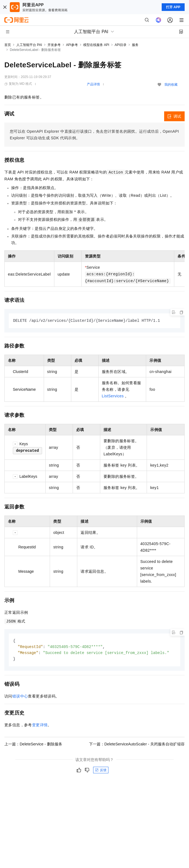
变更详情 (40, 726)
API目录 (121, 45)
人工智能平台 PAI (29, 45)
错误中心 (20, 698)
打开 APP (173, 7)
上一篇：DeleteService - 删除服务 (33, 745)
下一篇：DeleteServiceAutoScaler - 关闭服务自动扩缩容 (137, 745)
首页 (8, 45)
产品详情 (93, 84)
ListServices (113, 396)
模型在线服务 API (96, 45)
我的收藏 (171, 85)
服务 (135, 45)
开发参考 (54, 45)
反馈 (101, 771)
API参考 (72, 45)
